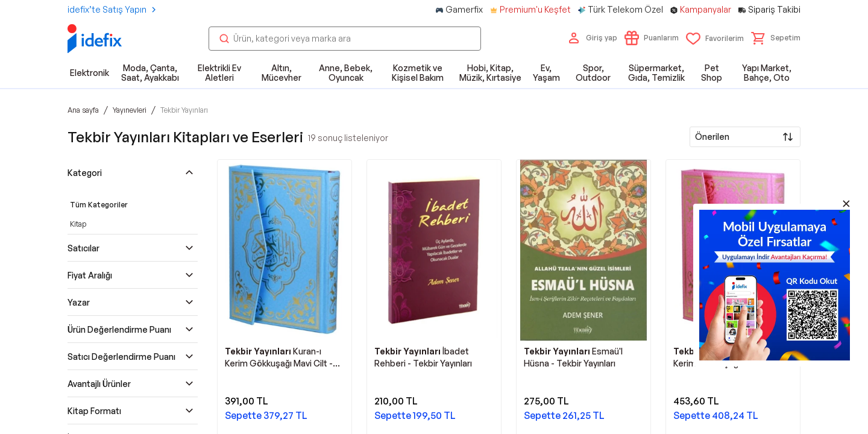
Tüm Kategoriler (99, 205)
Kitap (78, 224)
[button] (776, 38)
